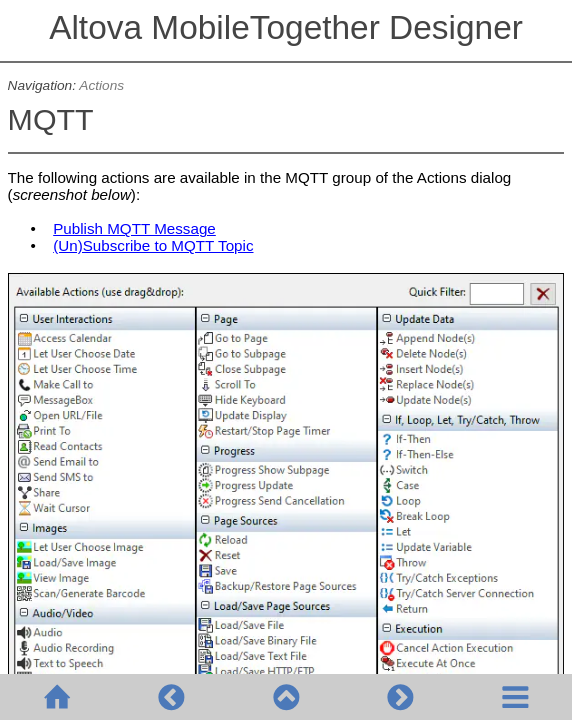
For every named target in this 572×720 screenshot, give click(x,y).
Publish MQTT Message (134, 228)
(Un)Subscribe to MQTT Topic (153, 245)
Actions (101, 85)
